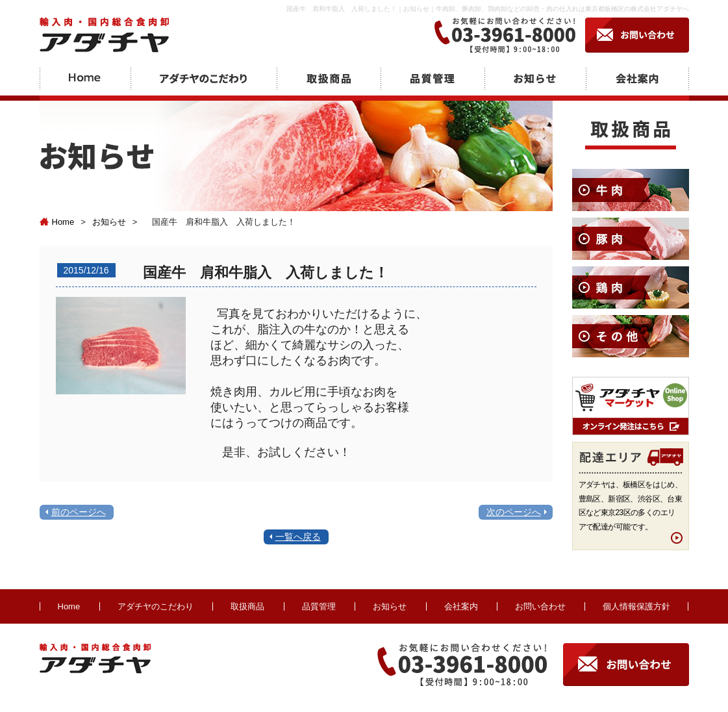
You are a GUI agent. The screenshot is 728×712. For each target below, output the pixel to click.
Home (57, 222)
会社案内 (461, 606)
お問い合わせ (540, 606)
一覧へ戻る (298, 537)
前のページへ (79, 512)
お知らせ (109, 222)
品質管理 (319, 606)
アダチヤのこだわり (156, 606)
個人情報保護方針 (636, 606)
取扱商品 (247, 606)
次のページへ (514, 512)
